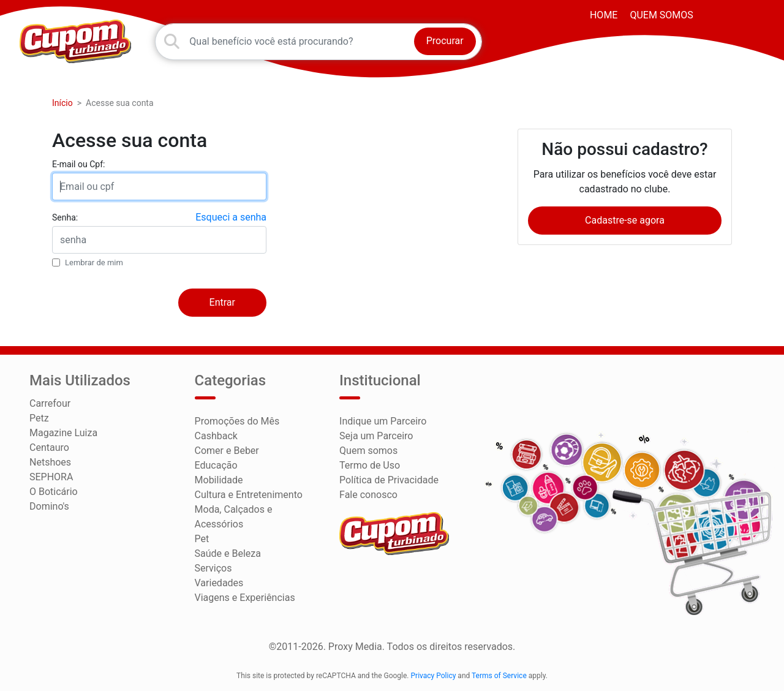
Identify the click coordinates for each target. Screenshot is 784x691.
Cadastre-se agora (625, 220)
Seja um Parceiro (376, 436)
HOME (604, 15)
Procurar (445, 41)
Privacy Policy (434, 676)
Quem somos (661, 15)
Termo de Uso (370, 465)
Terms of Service (499, 676)
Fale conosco (368, 495)
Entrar (222, 302)
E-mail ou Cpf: (78, 164)
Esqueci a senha (231, 217)
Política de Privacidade (389, 480)
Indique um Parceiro (383, 421)
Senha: (65, 217)
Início (62, 103)
